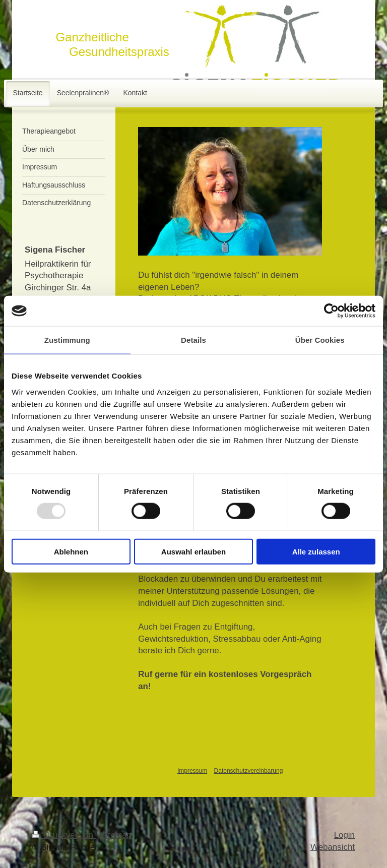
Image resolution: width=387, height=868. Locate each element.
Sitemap (116, 835)
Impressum (192, 771)
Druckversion (64, 835)
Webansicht (333, 847)
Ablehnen (71, 551)
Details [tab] (193, 340)
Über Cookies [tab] (320, 340)
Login (344, 835)
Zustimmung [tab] (67, 340)
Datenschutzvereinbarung (249, 771)
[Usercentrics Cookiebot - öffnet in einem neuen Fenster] (331, 311)
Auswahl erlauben (193, 551)
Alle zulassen (316, 551)
